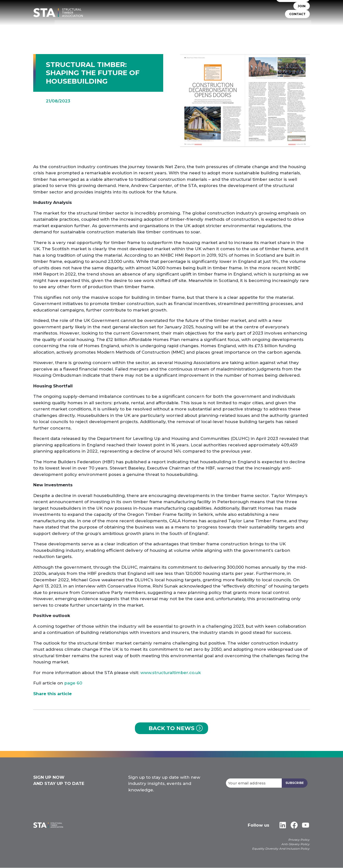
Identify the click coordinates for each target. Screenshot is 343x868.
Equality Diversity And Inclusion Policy (281, 849)
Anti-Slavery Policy (296, 844)
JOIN (302, 10)
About (126, 27)
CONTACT (297, 18)
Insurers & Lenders (240, 27)
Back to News (171, 728)
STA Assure (148, 27)
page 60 (73, 683)
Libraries (272, 27)
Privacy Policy (299, 840)
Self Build (207, 27)
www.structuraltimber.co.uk (171, 673)
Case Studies (298, 27)
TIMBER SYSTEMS (178, 27)
